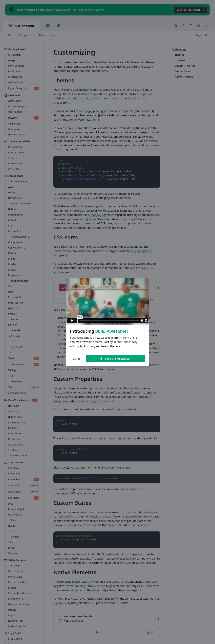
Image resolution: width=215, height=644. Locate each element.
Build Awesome (111, 331)
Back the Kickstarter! (115, 359)
